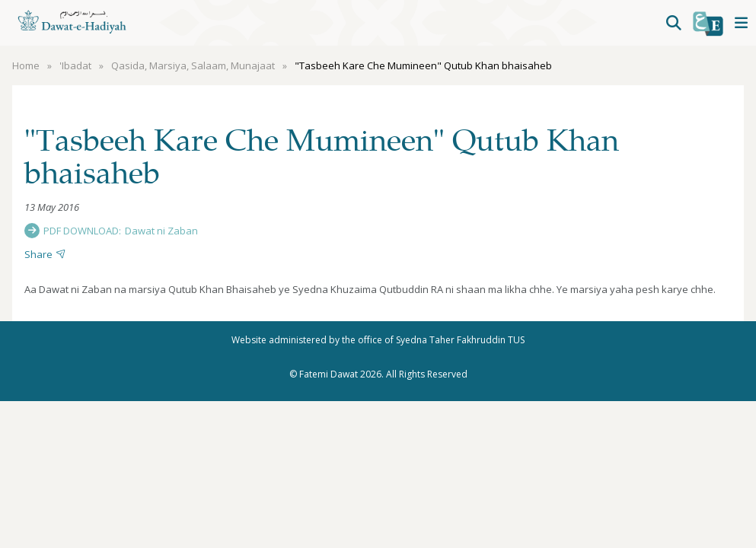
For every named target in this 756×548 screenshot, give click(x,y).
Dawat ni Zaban (161, 231)
